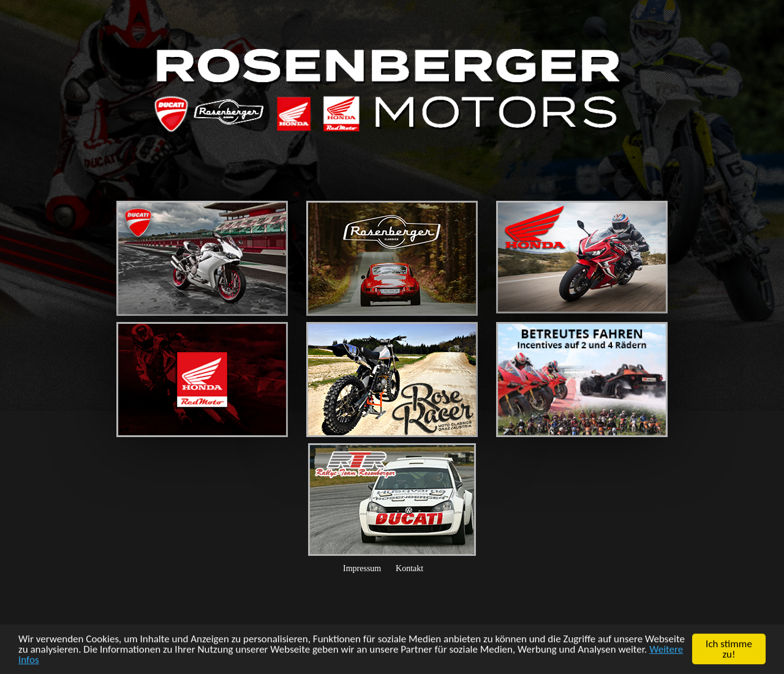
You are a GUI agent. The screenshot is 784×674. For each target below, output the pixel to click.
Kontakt (409, 568)
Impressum (362, 568)
